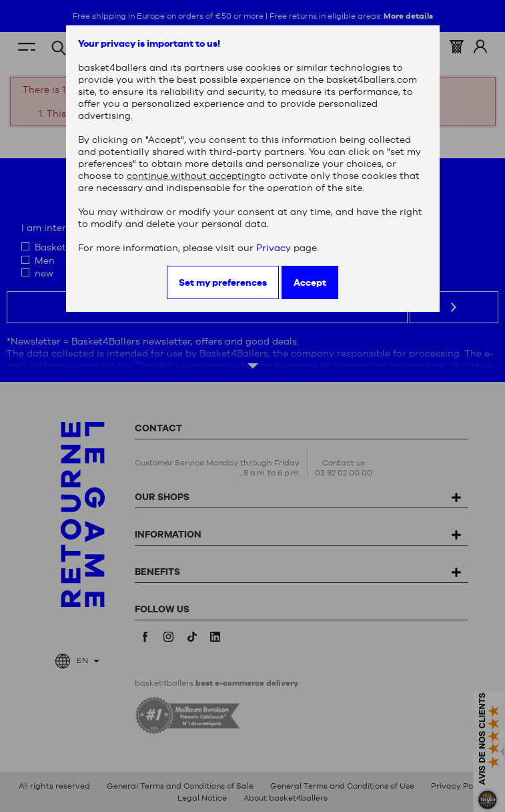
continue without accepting (191, 176)
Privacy (274, 248)
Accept (310, 282)
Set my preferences (223, 282)
